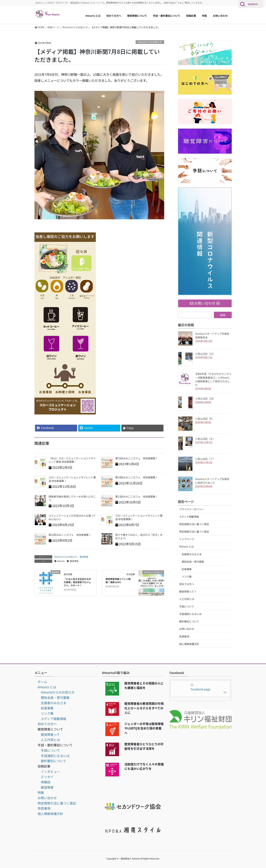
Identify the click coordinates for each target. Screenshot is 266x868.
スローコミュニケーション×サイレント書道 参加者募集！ (72, 479)
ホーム (42, 682)
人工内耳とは (187, 599)
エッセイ (47, 777)
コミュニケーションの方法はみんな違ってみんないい (72, 517)
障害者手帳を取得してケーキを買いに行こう (72, 498)
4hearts (61, 561)
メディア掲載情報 (189, 517)
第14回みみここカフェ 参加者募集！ (137, 477)
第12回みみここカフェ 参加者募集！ (70, 535)
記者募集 (187, 569)
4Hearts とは (187, 546)
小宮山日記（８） (205, 439)
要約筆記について (189, 621)
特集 (41, 792)
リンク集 (187, 577)
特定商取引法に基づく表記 (194, 524)
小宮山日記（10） (205, 399)
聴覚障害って (50, 734)
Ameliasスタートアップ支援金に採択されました (212, 481)
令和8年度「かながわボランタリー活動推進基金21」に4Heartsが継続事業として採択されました (213, 379)
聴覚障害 (84, 557)
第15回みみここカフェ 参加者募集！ (137, 458)
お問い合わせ (187, 629)
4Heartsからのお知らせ (150, 42)
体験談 (46, 782)
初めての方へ (187, 584)
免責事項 (184, 636)
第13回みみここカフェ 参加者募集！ (137, 497)
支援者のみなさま (192, 554)
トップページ (187, 539)
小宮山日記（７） (205, 459)
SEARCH (253, 4)
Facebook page (201, 689)
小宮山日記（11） (205, 354)
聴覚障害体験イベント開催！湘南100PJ (118, 581)
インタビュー (50, 771)
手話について (187, 606)
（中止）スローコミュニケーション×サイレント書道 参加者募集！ (72, 460)
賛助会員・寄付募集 (193, 562)
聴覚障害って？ (188, 591)
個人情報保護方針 (189, 644)
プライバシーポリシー (192, 509)
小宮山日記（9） (205, 419)
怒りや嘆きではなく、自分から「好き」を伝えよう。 (139, 537)
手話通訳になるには (190, 614)
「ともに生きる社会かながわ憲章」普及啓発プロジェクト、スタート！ (77, 582)
